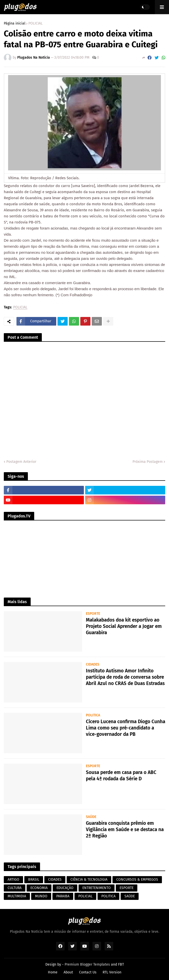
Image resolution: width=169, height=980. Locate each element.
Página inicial (15, 24)
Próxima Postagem (148, 462)
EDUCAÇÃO (65, 888)
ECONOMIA (39, 888)
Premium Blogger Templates (87, 964)
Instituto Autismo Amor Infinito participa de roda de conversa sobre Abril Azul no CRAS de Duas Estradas (125, 677)
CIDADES (55, 880)
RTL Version (112, 972)
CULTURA (15, 888)
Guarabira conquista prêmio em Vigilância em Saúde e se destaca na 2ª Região (125, 829)
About (68, 972)
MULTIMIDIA (17, 896)
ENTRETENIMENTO (97, 888)
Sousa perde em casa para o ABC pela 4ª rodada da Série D (121, 776)
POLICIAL (35, 24)
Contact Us (88, 972)
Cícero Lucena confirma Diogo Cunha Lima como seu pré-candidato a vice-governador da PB (126, 728)
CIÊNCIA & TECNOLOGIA (89, 880)
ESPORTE (127, 888)
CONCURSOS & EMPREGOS (137, 880)
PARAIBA (63, 896)
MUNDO (41, 896)
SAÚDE (130, 896)
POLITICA (108, 896)
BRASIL (34, 880)
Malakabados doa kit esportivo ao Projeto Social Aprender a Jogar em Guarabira (124, 626)
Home (53, 972)
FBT (121, 964)
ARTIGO (13, 880)
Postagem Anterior (21, 462)
